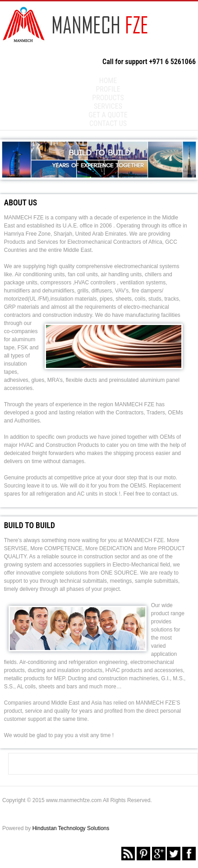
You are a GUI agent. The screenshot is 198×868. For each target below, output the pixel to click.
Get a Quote (108, 115)
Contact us (108, 123)
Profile (108, 89)
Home (108, 81)
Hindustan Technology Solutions (71, 828)
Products (108, 98)
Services (108, 106)
